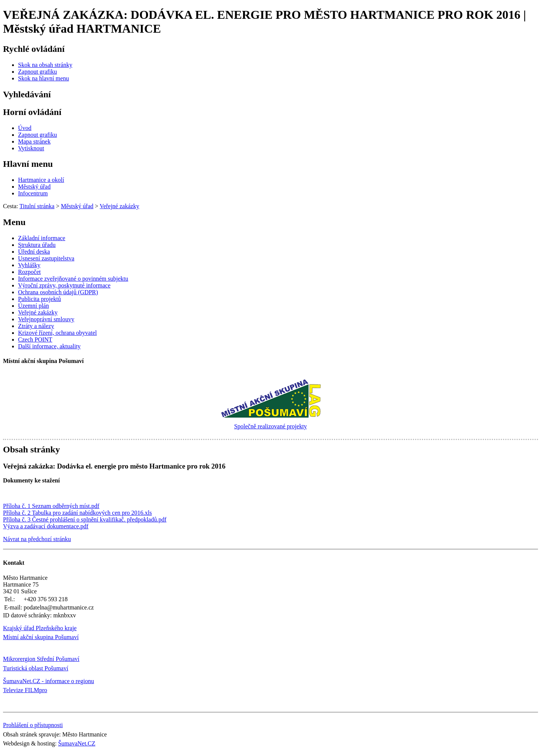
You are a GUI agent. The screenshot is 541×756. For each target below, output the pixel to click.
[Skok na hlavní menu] (44, 78)
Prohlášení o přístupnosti (33, 725)
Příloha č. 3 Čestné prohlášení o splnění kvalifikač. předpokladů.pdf (85, 519)
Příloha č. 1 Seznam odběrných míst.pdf (51, 506)
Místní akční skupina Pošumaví (41, 637)
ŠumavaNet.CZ (77, 743)
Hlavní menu (28, 164)
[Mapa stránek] (34, 141)
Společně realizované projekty (270, 426)
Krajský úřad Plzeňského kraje (40, 628)
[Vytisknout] (31, 148)
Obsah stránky (31, 449)
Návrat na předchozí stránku (37, 539)
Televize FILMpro (25, 690)
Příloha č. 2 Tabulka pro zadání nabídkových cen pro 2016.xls (77, 513)
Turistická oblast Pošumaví (36, 668)
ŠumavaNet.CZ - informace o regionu (48, 681)
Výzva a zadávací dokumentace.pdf (46, 526)
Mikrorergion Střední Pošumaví (41, 659)
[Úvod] (25, 128)
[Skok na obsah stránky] (45, 65)
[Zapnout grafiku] (38, 72)
